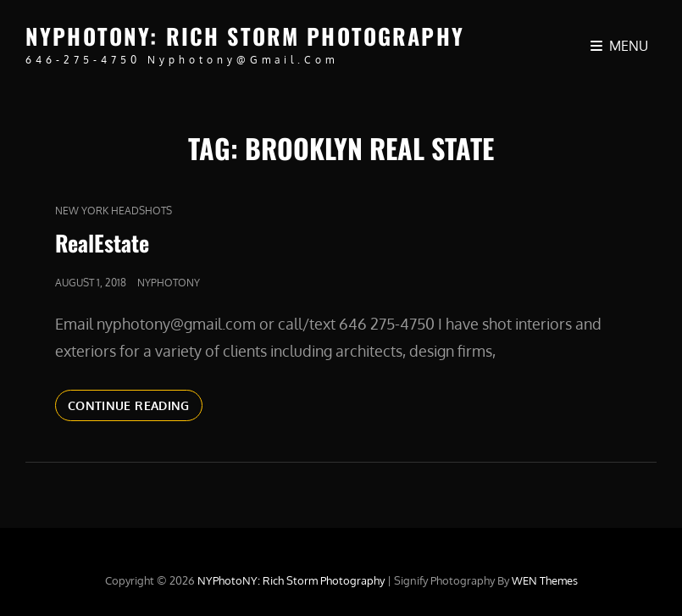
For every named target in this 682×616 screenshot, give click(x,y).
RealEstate (102, 243)
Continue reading (135, 404)
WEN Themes (545, 580)
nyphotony (169, 283)
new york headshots (114, 211)
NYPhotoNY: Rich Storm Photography (245, 36)
